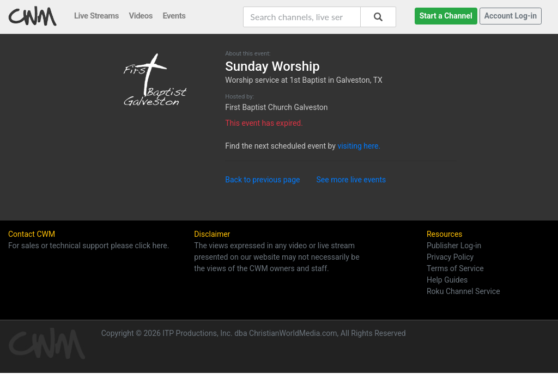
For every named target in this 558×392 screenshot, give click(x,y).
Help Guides (447, 280)
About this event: (248, 54)
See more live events (351, 180)
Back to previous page (262, 180)
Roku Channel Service (463, 291)
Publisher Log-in (454, 246)
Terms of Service (455, 268)
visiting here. (359, 146)
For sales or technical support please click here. (89, 246)
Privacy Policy (450, 257)
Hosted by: (239, 97)
